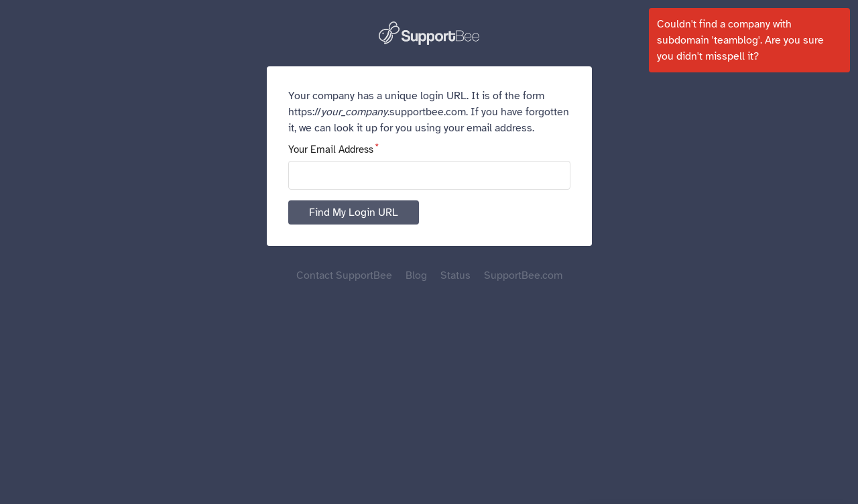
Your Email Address (331, 149)
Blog (416, 275)
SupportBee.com (523, 275)
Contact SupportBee (344, 275)
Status (455, 275)
